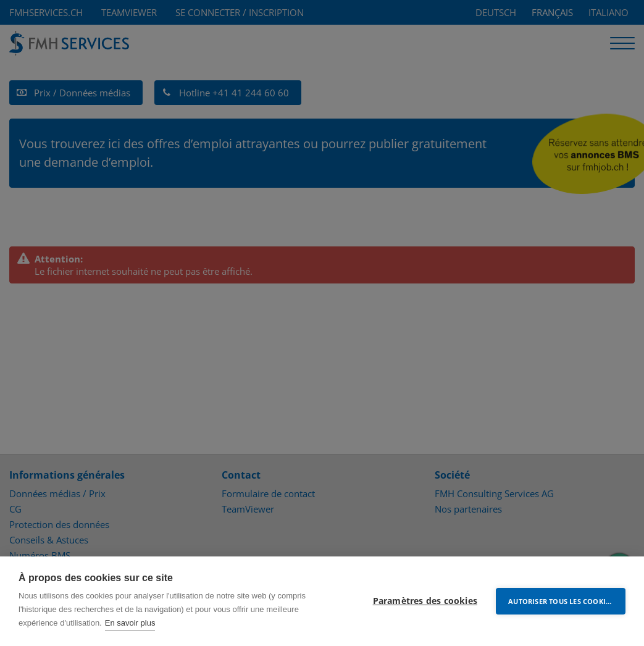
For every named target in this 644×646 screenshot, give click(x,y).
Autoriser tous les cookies (561, 601)
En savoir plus (130, 623)
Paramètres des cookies (425, 601)
